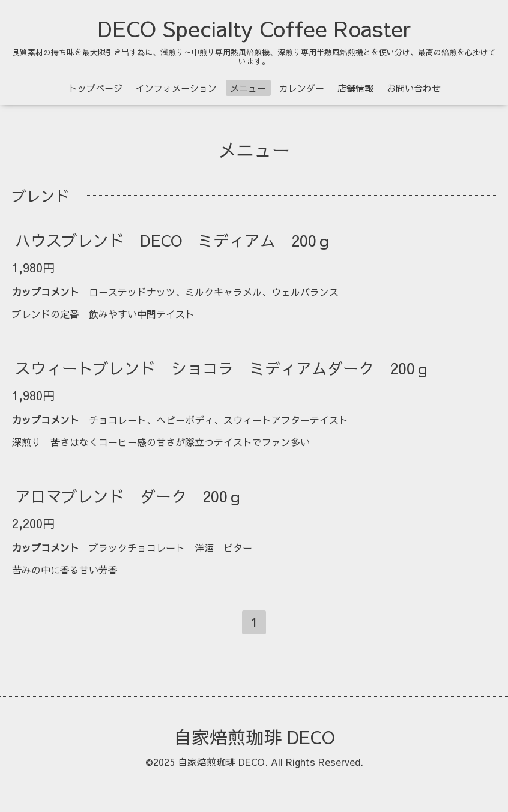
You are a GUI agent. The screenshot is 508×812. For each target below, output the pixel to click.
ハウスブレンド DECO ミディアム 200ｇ (174, 240)
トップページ (95, 88)
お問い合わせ (414, 88)
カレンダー (302, 88)
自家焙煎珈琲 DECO (254, 737)
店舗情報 (355, 88)
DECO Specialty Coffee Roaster (254, 28)
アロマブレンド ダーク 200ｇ (129, 496)
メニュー (248, 88)
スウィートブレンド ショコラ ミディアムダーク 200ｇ (223, 368)
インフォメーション (176, 88)
